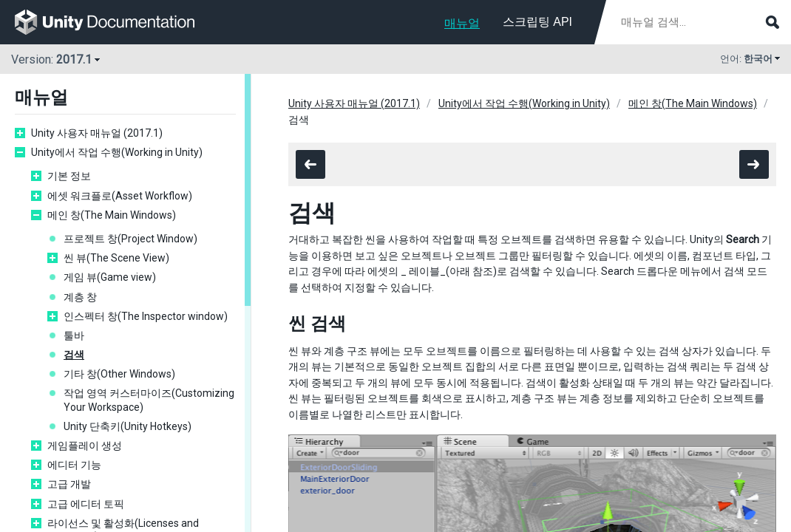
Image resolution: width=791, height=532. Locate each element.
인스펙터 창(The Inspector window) (146, 316)
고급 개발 (69, 484)
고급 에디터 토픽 (86, 504)
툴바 (74, 335)
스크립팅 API (537, 22)
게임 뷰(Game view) (110, 277)
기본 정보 (69, 176)
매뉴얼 (462, 23)
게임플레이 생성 (85, 446)
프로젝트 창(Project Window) (130, 239)
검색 (74, 355)
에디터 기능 (74, 465)
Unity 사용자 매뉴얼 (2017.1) (97, 133)
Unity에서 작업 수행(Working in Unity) (117, 152)
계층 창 (80, 297)
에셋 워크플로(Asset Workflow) (120, 196)
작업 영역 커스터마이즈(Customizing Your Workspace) (149, 400)
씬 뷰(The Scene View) (116, 258)
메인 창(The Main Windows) (112, 215)
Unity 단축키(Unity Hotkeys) (128, 426)
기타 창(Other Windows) (119, 374)
